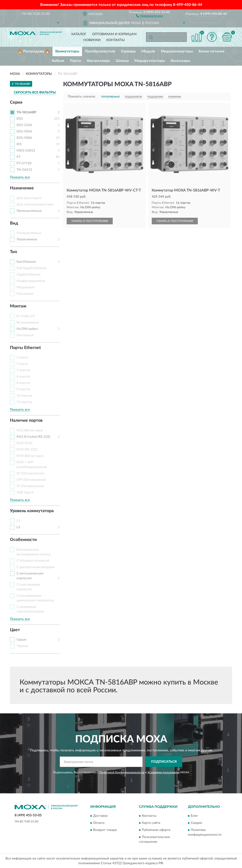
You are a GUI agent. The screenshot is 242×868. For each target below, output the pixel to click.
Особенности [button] (23, 540)
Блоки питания (212, 51)
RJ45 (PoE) (24, 443)
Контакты (116, 40)
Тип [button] (13, 252)
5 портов (23, 370)
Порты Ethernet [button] (25, 348)
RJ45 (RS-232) (27, 450)
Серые (21, 640)
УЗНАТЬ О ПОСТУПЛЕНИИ (90, 221)
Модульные (26, 287)
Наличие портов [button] (26, 421)
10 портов (24, 396)
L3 (18, 527)
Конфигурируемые (31, 281)
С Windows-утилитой (33, 561)
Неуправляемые (29, 233)
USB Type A (25, 493)
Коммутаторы (67, 51)
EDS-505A (24, 132)
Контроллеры (98, 61)
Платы (76, 61)
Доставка (100, 816)
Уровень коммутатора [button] (32, 511)
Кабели (58, 61)
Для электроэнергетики (35, 204)
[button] (149, 16)
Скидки (196, 823)
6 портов (23, 377)
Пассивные (25, 294)
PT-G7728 (24, 163)
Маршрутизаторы (150, 61)
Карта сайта (151, 823)
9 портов (23, 389)
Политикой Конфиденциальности (122, 772)
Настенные (25, 335)
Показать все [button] (20, 177)
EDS (20, 119)
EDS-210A (24, 125)
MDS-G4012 (26, 151)
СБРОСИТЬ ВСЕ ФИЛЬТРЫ (35, 93)
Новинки (92, 40)
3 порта (22, 357)
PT (19, 157)
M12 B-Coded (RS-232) (33, 437)
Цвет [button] (15, 630)
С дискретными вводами (36, 567)
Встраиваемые (28, 323)
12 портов (24, 402)
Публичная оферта (156, 830)
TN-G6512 (24, 170)
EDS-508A (24, 138)
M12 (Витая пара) (30, 430)
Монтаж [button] (18, 306)
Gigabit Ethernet (28, 275)
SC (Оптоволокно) (30, 473)
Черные (22, 646)
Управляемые (27, 239)
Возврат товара (105, 830)
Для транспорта (29, 198)
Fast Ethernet (26, 262)
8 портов (23, 383)
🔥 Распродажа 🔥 (34, 51)
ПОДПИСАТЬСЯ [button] (164, 762)
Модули (148, 51)
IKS (19, 144)
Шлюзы (122, 61)
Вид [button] (14, 223)
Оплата (99, 823)
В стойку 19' (26, 316)
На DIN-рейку (27, 329)
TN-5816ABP (26, 112)
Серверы (128, 51)
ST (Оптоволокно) (30, 486)
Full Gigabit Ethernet (31, 268)
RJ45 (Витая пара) (30, 456)
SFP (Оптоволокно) (31, 480)
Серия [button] (16, 102)
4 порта (22, 364)
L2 (18, 521)
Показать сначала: (82, 97)
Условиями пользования (164, 772)
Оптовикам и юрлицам (114, 34)
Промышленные (29, 211)
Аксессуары (180, 61)
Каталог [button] (79, 34)
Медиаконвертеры (177, 51)
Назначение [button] (22, 188)
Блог (194, 816)
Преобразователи (100, 51)
